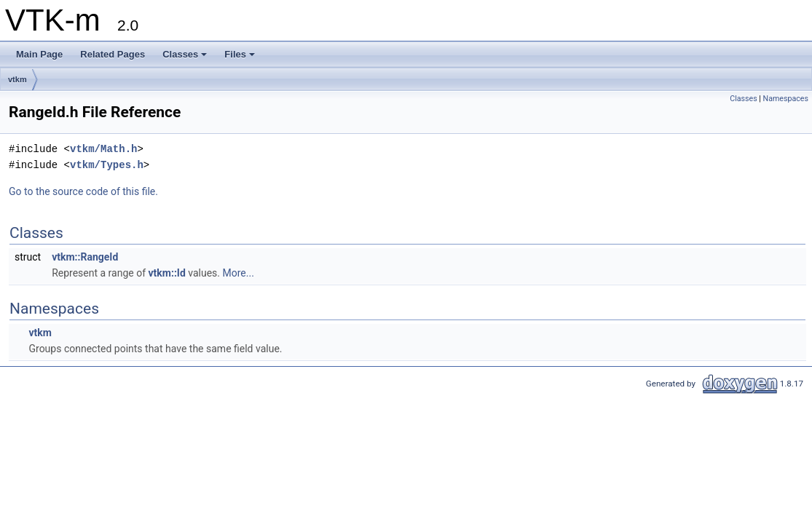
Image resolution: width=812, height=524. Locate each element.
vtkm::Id (167, 273)
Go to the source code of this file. (83, 191)
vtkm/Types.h (107, 165)
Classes (185, 54)
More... (239, 273)
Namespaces (786, 99)
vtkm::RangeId (85, 257)
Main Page (39, 54)
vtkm (17, 79)
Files (240, 54)
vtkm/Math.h (103, 149)
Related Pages (113, 54)
